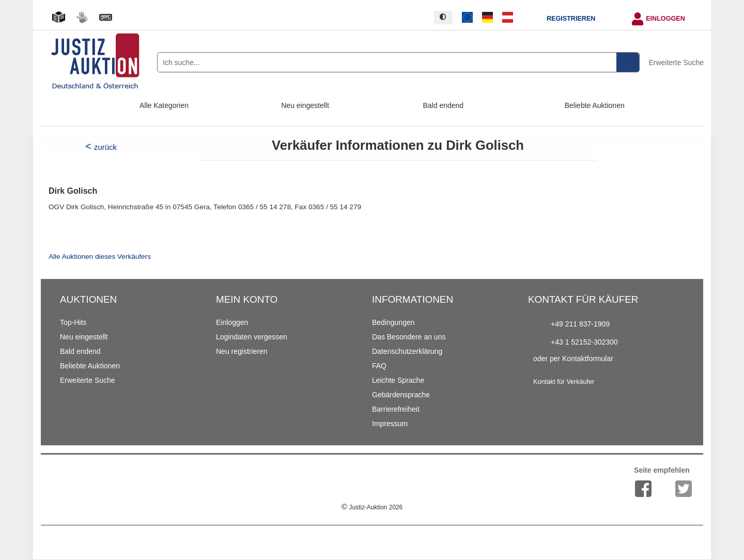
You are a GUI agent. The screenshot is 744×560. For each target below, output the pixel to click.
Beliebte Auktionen (595, 105)
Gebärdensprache (401, 395)
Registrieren (571, 19)
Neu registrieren (242, 351)
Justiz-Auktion (372, 507)
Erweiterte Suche (676, 63)
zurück (105, 147)
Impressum (390, 424)
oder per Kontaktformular (573, 359)
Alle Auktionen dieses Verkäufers (100, 256)
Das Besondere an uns (409, 337)
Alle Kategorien (164, 105)
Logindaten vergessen (252, 337)
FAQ (379, 366)
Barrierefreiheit (396, 409)
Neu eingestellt (305, 105)
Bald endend (444, 105)
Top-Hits (73, 322)
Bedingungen (393, 322)
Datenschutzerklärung (407, 351)
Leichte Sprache (398, 380)
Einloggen (665, 19)
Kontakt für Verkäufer (564, 382)
